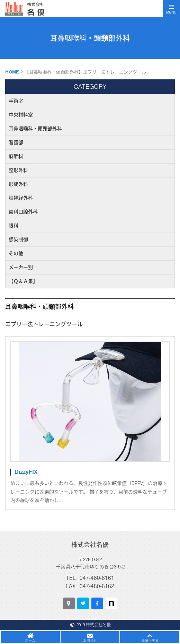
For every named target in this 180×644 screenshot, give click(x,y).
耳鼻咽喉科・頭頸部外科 (35, 129)
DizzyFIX (26, 472)
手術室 (16, 101)
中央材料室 (21, 115)
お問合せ (90, 641)
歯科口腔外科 (23, 212)
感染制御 (18, 240)
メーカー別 (21, 267)
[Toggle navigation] (171, 9)
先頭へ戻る (150, 641)
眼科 (13, 226)
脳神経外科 (21, 198)
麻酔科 (16, 156)
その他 (16, 253)
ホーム (30, 641)
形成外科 (18, 184)
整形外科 (18, 170)
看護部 (16, 142)
